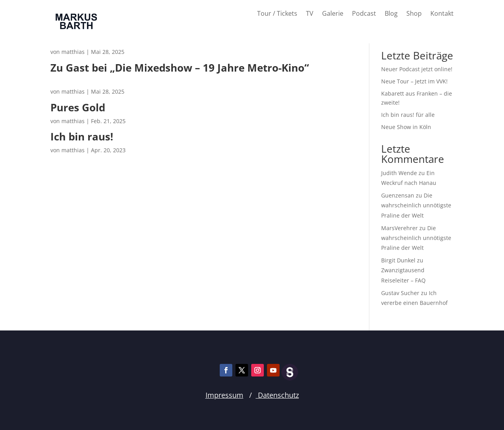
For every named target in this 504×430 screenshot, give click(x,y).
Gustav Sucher (400, 293)
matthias (73, 52)
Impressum (224, 395)
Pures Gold (111, 107)
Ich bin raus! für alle (408, 115)
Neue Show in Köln (406, 127)
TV (310, 14)
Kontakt (442, 14)
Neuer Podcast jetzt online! (417, 69)
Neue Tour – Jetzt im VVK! (414, 81)
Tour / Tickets (277, 14)
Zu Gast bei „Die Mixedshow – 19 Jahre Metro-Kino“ (180, 73)
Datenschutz (277, 395)
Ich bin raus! (115, 137)
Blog (391, 14)
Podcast (364, 14)
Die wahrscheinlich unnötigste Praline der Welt (416, 205)
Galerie (333, 14)
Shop (414, 14)
